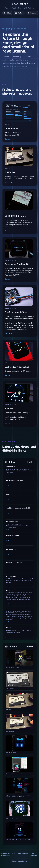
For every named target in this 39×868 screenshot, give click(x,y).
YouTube (19, 13)
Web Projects (29, 8)
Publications (17, 8)
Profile (30, 462)
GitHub (7, 13)
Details (7, 139)
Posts (7, 8)
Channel (29, 646)
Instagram (32, 13)
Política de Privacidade (5, 855)
